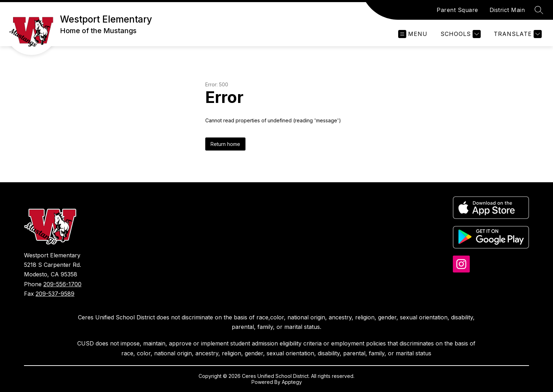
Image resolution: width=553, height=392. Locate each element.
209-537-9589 (55, 294)
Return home (225, 144)
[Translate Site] (517, 34)
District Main (507, 10)
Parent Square (457, 10)
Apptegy (292, 382)
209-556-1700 (62, 284)
